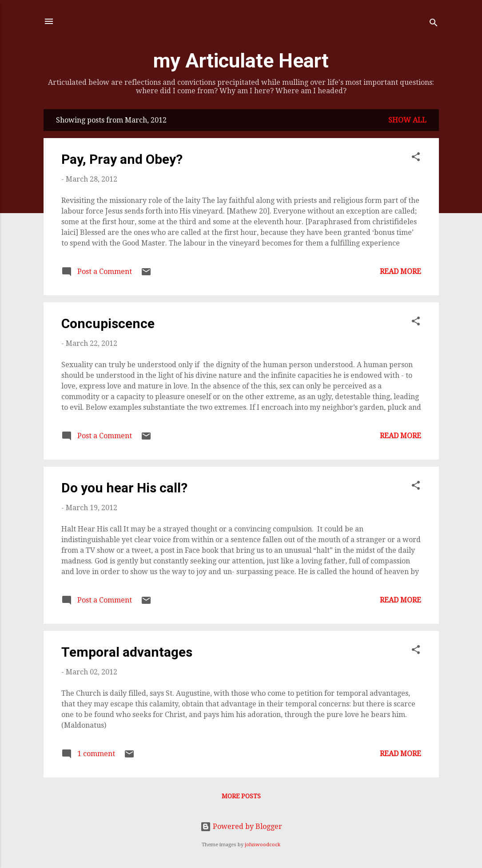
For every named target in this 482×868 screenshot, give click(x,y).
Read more (400, 271)
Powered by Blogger (241, 826)
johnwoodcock (263, 845)
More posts (241, 796)
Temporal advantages (127, 652)
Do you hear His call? (124, 488)
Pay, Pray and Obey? (122, 159)
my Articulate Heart (241, 61)
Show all (407, 120)
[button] (416, 158)
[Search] (434, 24)
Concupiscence (108, 323)
